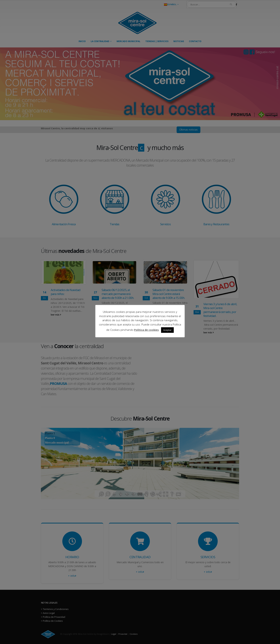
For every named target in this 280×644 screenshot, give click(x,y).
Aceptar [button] (167, 330)
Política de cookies (146, 330)
